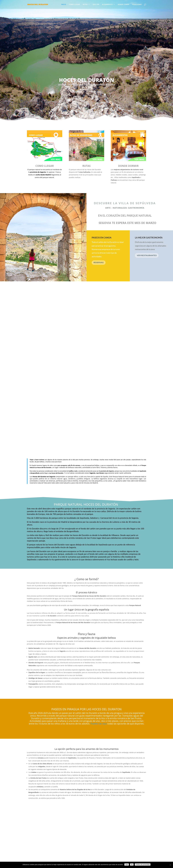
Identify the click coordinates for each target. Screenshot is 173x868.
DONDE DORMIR (128, 166)
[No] (170, 865)
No (132, 865)
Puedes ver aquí (98, 724)
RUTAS (85, 5)
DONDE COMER (123, 5)
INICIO (64, 5)
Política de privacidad (143, 865)
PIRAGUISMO (137, 5)
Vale (127, 865)
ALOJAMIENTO (107, 5)
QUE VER (96, 5)
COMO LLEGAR (74, 5)
